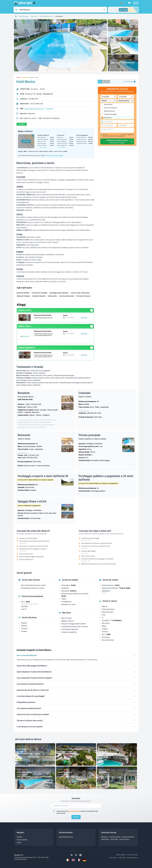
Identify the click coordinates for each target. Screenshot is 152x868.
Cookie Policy (122, 858)
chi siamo (20, 837)
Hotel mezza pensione (128, 837)
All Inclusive (104, 837)
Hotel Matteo (104, 772)
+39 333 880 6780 (37, 104)
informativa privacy (74, 811)
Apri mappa (123, 10)
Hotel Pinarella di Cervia (46, 16)
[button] (122, 3)
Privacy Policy (113, 858)
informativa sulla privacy (114, 135)
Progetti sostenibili (22, 840)
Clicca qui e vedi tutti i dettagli (55, 156)
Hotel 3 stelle (114, 839)
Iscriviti (76, 817)
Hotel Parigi (22, 749)
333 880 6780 (33, 99)
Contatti (19, 842)
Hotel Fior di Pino (65, 772)
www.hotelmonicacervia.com (34, 109)
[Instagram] (76, 855)
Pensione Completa (115, 837)
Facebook (50, 109)
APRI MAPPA (26, 141)
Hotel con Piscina (124, 839)
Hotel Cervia (34, 16)
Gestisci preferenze (132, 858)
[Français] (79, 860)
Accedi (136, 3)
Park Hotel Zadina (24, 772)
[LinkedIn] (80, 855)
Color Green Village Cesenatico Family (73, 749)
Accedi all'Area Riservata (66, 837)
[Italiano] (68, 860)
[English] (73, 860)
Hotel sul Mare (105, 839)
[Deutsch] (84, 860)
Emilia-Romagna (24, 16)
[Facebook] (72, 855)
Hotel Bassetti (105, 749)
